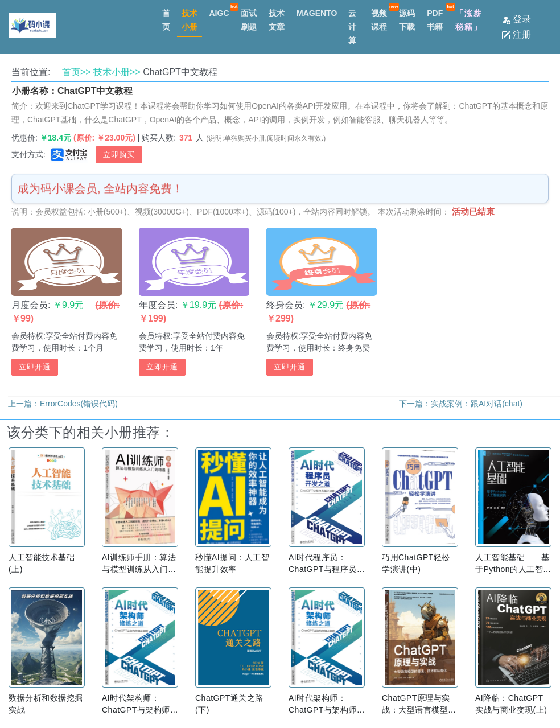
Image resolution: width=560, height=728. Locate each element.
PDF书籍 (435, 20)
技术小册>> (117, 72)
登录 (516, 19)
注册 (516, 34)
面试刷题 (249, 20)
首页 (166, 20)
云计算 (352, 27)
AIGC (219, 13)
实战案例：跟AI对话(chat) (477, 404)
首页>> (77, 72)
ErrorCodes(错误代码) (79, 404)
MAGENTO (317, 13)
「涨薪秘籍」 (469, 20)
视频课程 (379, 20)
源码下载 (407, 20)
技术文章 (277, 20)
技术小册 (190, 20)
